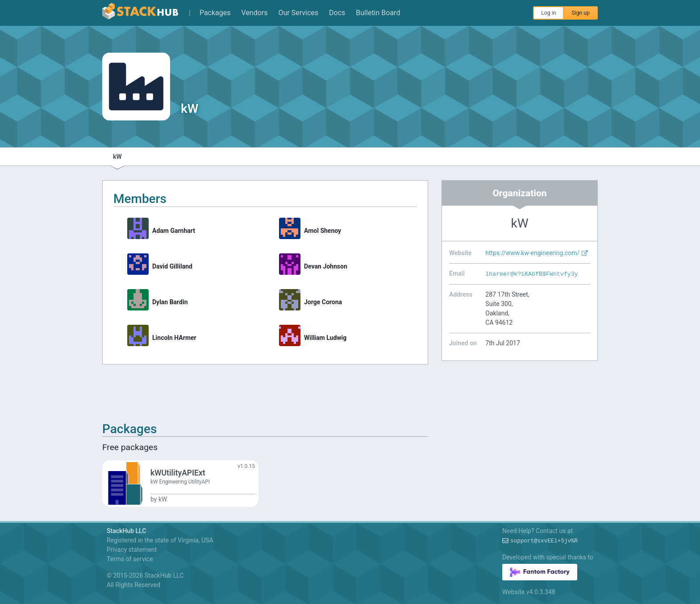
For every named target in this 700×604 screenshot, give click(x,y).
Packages (215, 13)
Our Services (299, 13)
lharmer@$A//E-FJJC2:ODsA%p (531, 274)
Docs (337, 13)
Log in (548, 13)
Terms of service (130, 559)
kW (117, 157)
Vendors (255, 13)
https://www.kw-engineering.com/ (537, 253)
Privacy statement (132, 550)
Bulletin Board (378, 13)
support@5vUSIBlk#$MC (544, 541)
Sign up (581, 13)
